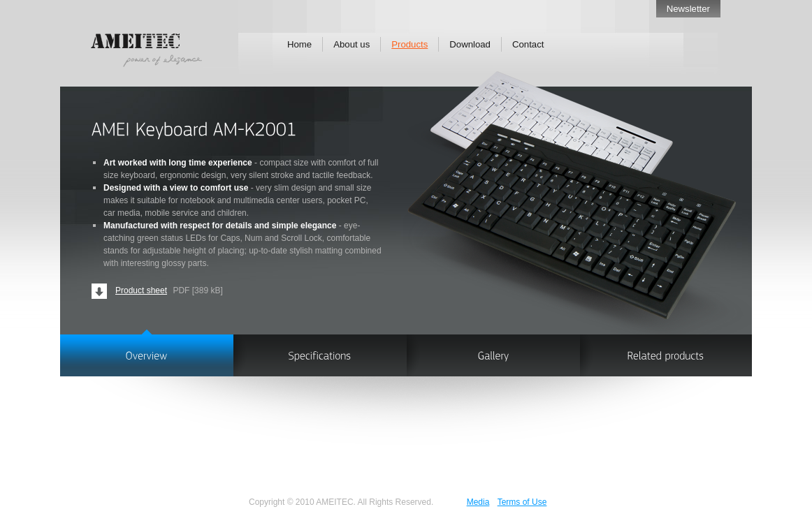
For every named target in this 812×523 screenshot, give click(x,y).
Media (478, 502)
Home (299, 44)
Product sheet (141, 290)
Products (409, 44)
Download (470, 44)
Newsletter (688, 9)
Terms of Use (522, 502)
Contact (528, 44)
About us (351, 44)
